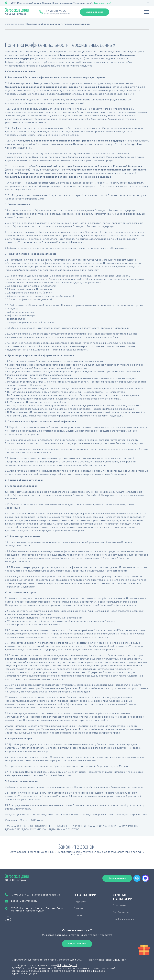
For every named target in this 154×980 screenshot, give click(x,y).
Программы (120, 906)
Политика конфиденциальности (108, 960)
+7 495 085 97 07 (55, 11)
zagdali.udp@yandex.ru (24, 901)
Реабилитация (121, 912)
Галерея (78, 908)
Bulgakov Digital (67, 965)
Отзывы (78, 915)
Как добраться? (103, 3)
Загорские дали (14, 24)
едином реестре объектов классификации (68, 971)
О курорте (80, 902)
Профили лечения (123, 919)
